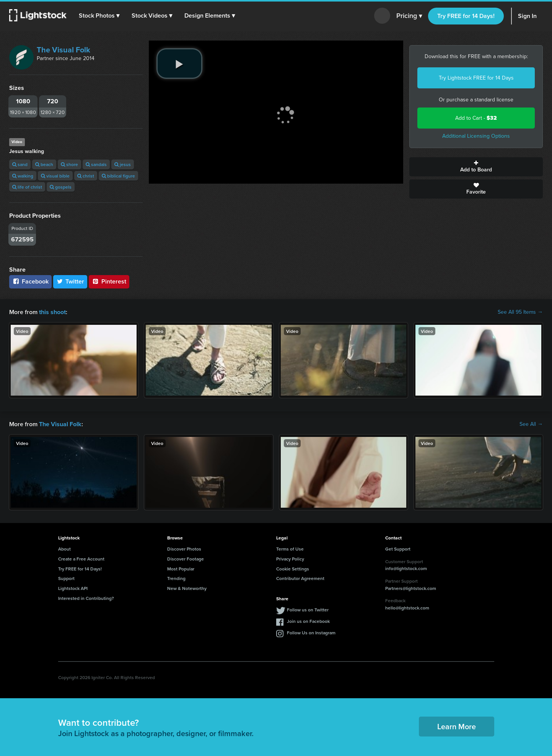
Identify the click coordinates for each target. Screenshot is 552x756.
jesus (123, 164)
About (64, 549)
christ (86, 176)
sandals (96, 164)
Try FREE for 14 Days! (466, 16)
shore (69, 164)
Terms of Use (290, 549)
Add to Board (476, 167)
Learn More (457, 726)
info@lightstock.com (406, 568)
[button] (99, 16)
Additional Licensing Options (476, 136)
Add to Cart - (476, 118)
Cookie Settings (293, 568)
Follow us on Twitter (308, 610)
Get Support (398, 549)
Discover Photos (184, 549)
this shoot (52, 312)
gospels (61, 187)
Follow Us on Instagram (311, 633)
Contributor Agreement (300, 578)
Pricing (409, 16)
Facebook (30, 281)
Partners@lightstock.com (411, 588)
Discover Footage (186, 559)
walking (23, 176)
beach (44, 164)
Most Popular (181, 568)
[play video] (179, 64)
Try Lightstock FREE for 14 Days (476, 78)
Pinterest (109, 281)
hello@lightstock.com (407, 608)
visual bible (55, 176)
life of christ (27, 187)
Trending (176, 578)
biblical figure (118, 176)
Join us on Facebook (308, 621)
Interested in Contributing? (86, 598)
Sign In (527, 16)
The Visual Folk (64, 50)
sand (20, 164)
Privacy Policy (290, 559)
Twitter (70, 281)
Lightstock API (73, 588)
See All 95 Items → (520, 312)
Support (66, 578)
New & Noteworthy (187, 588)
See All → (531, 424)
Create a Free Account (81, 559)
